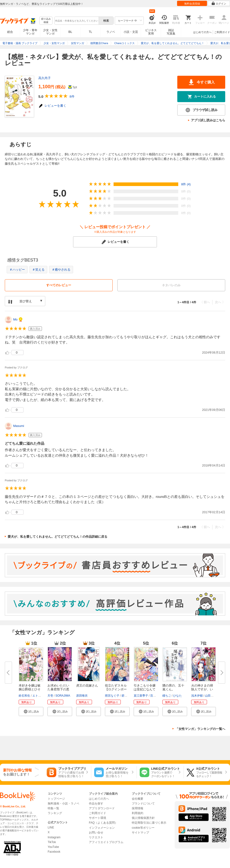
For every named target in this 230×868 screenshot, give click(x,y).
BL (70, 32)
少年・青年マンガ (30, 32)
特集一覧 (53, 808)
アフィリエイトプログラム (106, 842)
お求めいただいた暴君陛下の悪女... (58, 689)
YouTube (53, 847)
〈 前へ (205, 302)
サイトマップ (140, 833)
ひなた (178, 696)
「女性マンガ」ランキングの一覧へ (200, 729)
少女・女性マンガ (50, 32)
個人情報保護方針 (143, 818)
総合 (10, 32)
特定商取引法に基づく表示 (149, 823)
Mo (15, 319)
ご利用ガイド (222, 32)
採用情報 (138, 808)
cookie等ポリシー (143, 828)
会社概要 (138, 799)
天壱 (50, 696)
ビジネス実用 (151, 32)
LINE (51, 827)
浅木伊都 (197, 696)
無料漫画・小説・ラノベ (63, 804)
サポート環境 (98, 818)
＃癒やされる (61, 270)
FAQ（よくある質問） (103, 823)
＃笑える (38, 270)
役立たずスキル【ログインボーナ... (116, 689)
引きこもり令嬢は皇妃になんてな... (145, 689)
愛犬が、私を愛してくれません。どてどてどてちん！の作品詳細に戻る (57, 537)
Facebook (54, 852)
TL (90, 32)
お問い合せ (96, 833)
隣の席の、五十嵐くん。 (173, 687)
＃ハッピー (17, 270)
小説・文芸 (131, 32)
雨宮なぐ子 (112, 696)
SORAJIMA (63, 696)
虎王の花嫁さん (87, 685)
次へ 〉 (220, 302)
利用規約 (138, 813)
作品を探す (96, 804)
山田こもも (212, 696)
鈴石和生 (24, 696)
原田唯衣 (82, 696)
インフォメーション (102, 828)
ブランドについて (143, 804)
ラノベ (111, 32)
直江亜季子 (141, 696)
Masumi (19, 426)
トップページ (56, 799)
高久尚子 (45, 78)
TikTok (52, 842)
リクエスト (96, 837)
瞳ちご (167, 696)
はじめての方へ (202, 32)
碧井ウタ (127, 696)
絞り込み (46, 21)
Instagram (54, 837)
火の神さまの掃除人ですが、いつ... (202, 689)
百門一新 (156, 696)
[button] (31, 711)
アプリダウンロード (102, 808)
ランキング (55, 813)
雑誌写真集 (171, 32)
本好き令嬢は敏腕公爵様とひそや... (30, 689)
